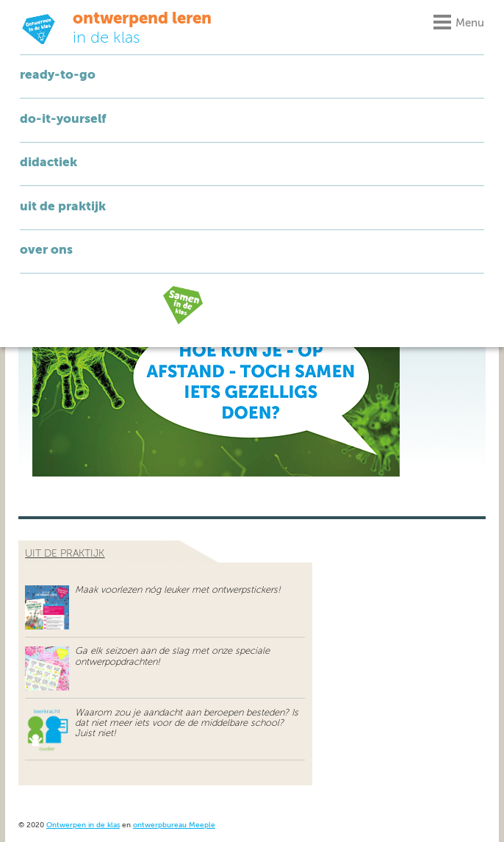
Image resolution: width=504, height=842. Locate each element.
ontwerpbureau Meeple (174, 825)
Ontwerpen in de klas (83, 825)
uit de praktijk (65, 554)
